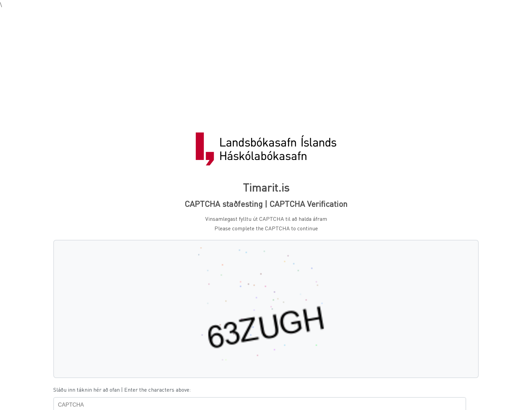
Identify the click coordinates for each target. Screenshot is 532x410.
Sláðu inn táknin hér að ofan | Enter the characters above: (122, 389)
